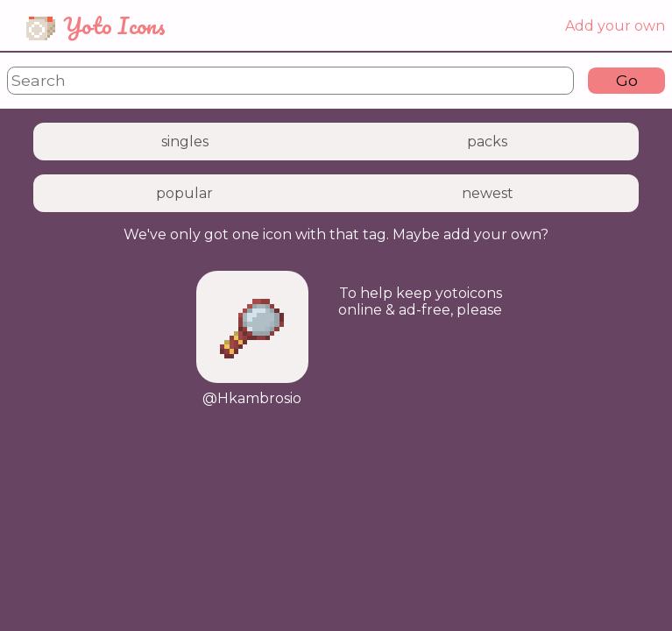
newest (488, 193)
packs (487, 142)
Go (627, 80)
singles (185, 142)
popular (184, 193)
